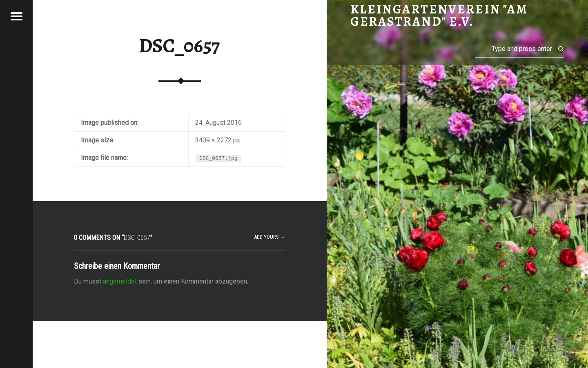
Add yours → (270, 237)
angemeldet (120, 281)
